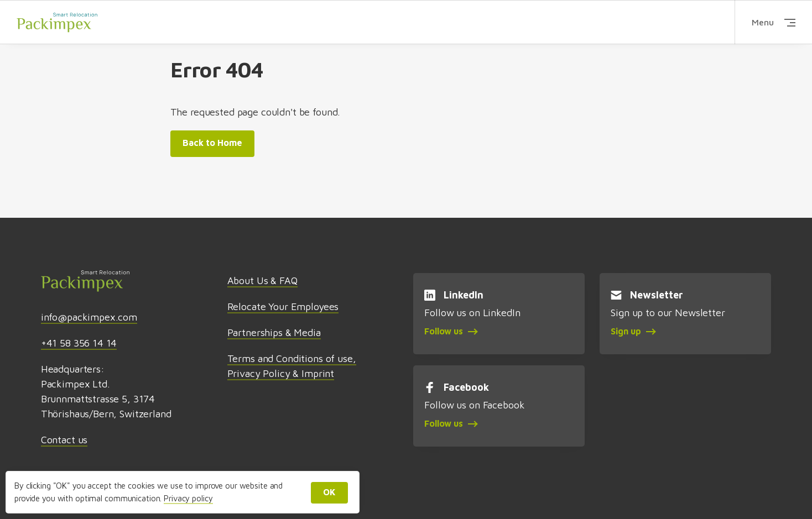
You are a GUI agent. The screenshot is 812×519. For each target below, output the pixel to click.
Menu (774, 22)
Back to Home (212, 143)
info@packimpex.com (89, 317)
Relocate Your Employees (283, 306)
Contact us (64, 440)
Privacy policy (188, 498)
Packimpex (57, 22)
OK (329, 492)
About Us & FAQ (262, 281)
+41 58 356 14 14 (79, 343)
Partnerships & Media (274, 332)
